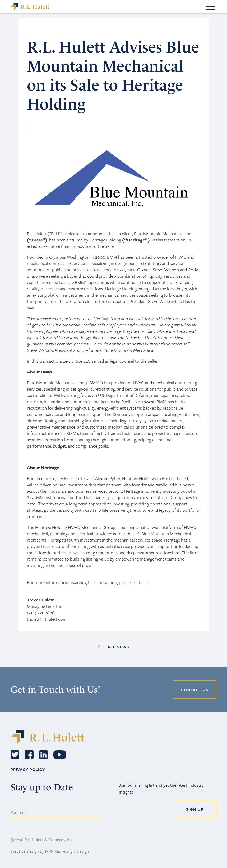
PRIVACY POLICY (28, 769)
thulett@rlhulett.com (47, 619)
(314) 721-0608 (41, 613)
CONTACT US (195, 690)
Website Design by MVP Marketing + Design (50, 851)
